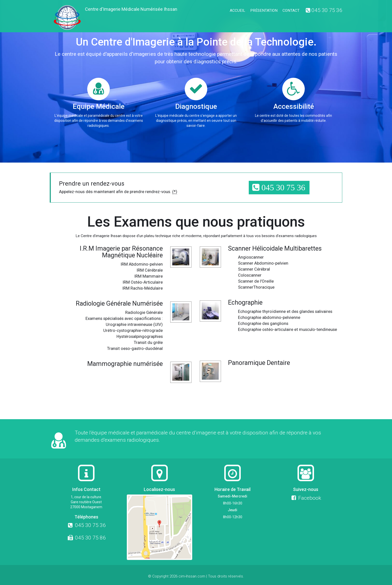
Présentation (264, 11)
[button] (279, 188)
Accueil (237, 11)
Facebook (306, 498)
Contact (291, 11)
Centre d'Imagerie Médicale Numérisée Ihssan (131, 9)
